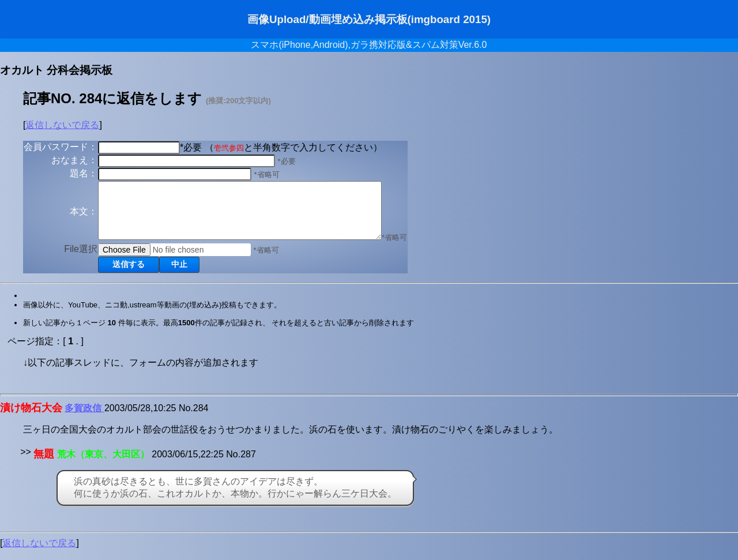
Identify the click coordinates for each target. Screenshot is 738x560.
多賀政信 (84, 418)
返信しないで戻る (62, 125)
